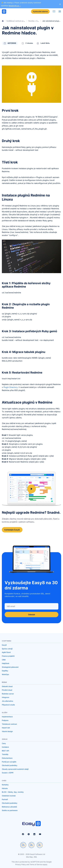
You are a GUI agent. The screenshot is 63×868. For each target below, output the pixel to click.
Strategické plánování (10, 667)
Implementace (7, 717)
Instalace (5, 747)
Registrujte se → (15, 6)
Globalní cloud (7, 686)
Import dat (6, 728)
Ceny (4, 743)
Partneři (5, 799)
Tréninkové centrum (9, 724)
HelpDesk (6, 663)
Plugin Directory (10, 387)
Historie (5, 788)
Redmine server (8, 694)
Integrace (6, 697)
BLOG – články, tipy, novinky (13, 792)
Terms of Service (36, 864)
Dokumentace (7, 758)
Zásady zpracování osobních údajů (15, 769)
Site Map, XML (32, 857)
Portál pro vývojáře (9, 762)
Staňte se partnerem (10, 810)
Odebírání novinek (9, 796)
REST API (5, 751)
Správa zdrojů (7, 649)
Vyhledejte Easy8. (12, 530)
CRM (4, 660)
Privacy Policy (21, 864)
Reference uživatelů (9, 807)
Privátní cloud (7, 690)
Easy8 (4, 645)
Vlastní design (7, 731)
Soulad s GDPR (8, 773)
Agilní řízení (6, 652)
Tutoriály (5, 754)
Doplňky (5, 671)
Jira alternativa (7, 701)
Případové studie (8, 705)
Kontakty (5, 785)
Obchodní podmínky (10, 765)
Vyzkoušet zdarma (40, 11)
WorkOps (5, 674)
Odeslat (32, 615)
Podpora (5, 720)
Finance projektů (8, 656)
